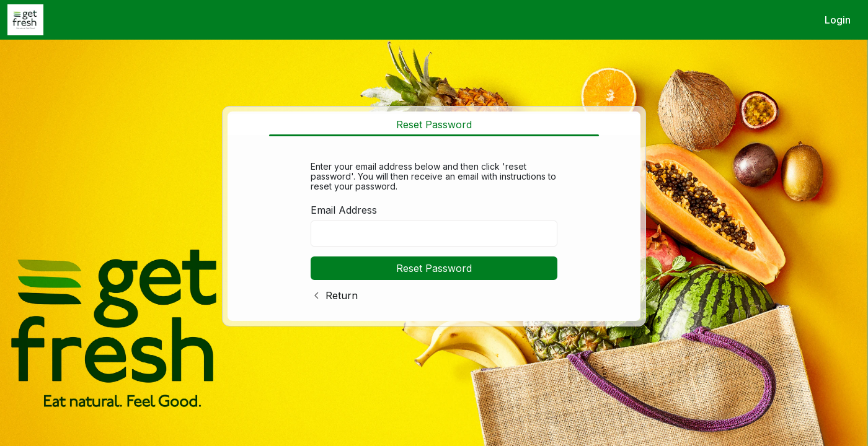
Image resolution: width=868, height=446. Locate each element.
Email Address (344, 210)
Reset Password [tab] (434, 125)
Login (838, 20)
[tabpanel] (434, 229)
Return (342, 295)
